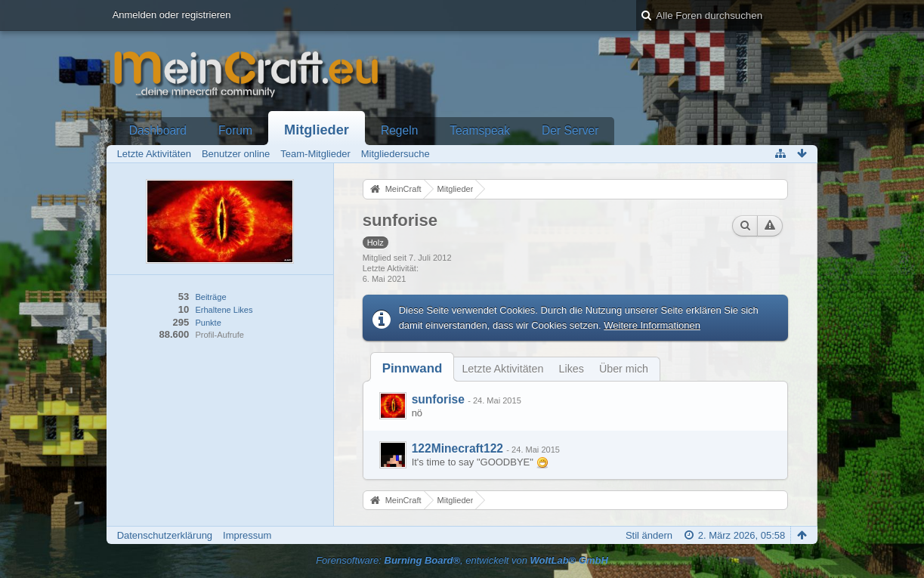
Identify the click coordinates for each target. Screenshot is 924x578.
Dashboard (158, 130)
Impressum (247, 535)
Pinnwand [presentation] (413, 368)
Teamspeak (480, 130)
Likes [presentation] (572, 369)
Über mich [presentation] (624, 369)
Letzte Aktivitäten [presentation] (502, 369)
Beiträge (210, 297)
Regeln (399, 130)
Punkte (208, 323)
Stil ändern (649, 535)
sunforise (438, 399)
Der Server (570, 130)
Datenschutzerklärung (165, 535)
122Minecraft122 (457, 448)
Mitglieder (317, 130)
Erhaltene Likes (224, 310)
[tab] (413, 368)
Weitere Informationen (652, 325)
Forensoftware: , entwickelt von (462, 560)
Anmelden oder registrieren (172, 15)
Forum (235, 130)
